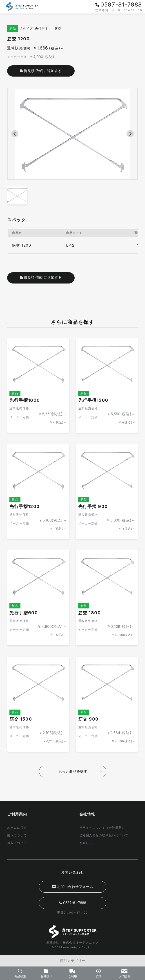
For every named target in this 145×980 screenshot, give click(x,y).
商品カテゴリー (98, 961)
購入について (17, 835)
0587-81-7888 (73, 903)
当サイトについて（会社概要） (102, 828)
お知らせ (86, 843)
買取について (17, 843)
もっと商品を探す (73, 772)
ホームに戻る (17, 828)
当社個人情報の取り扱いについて (104, 835)
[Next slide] (130, 134)
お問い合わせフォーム (73, 886)
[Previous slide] (15, 134)
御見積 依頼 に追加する (41, 278)
